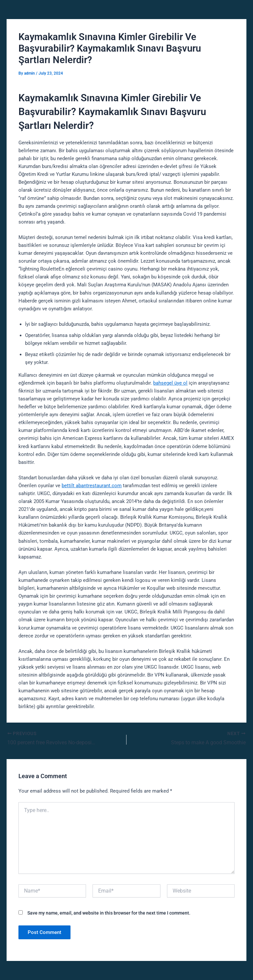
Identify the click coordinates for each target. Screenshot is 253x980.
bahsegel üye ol (170, 383)
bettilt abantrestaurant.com (92, 486)
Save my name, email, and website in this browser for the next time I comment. (109, 913)
